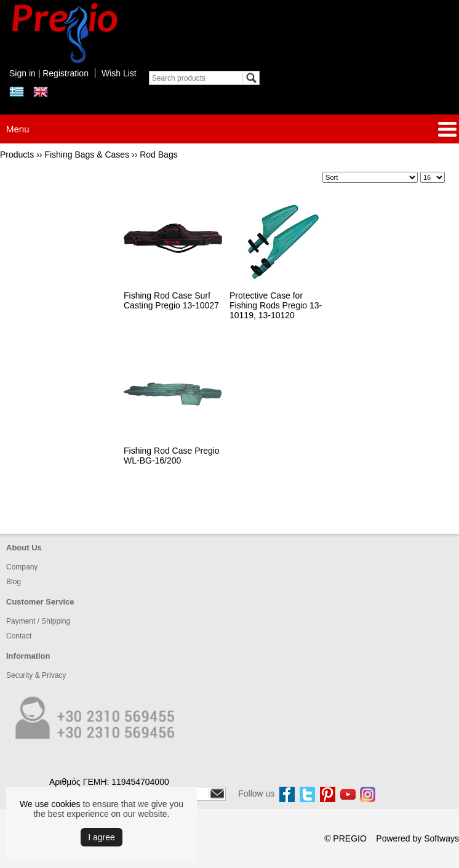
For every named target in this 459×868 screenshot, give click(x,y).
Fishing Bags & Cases (87, 155)
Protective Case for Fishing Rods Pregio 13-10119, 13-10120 (276, 305)
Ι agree (102, 837)
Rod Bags (158, 155)
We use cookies (50, 804)
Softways (441, 838)
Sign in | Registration (49, 73)
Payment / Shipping (38, 621)
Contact (19, 636)
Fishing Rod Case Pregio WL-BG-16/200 (172, 456)
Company (22, 567)
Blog (14, 582)
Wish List (119, 73)
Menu (18, 129)
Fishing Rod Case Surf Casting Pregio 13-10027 (171, 300)
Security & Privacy (36, 675)
